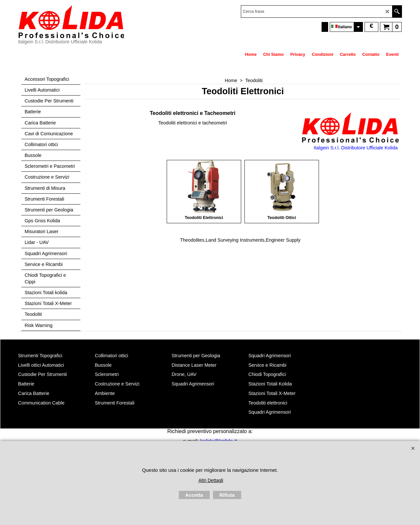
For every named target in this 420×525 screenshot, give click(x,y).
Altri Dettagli (211, 480)
